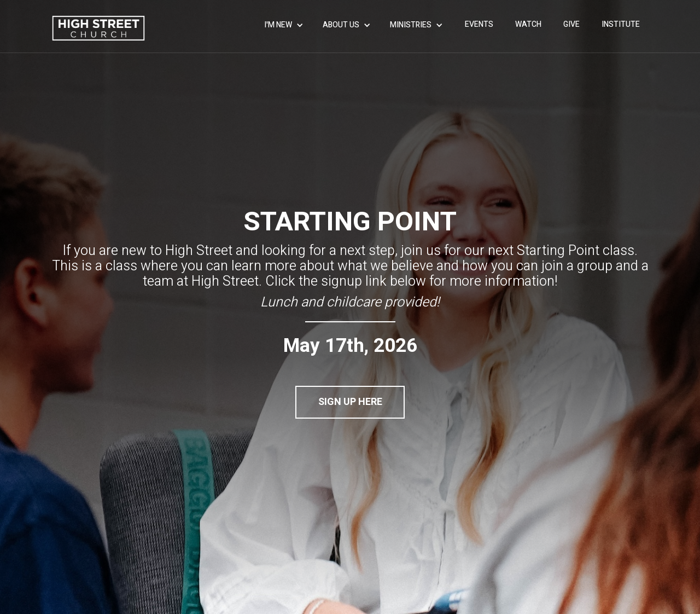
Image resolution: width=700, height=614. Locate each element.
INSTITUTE (621, 24)
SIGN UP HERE (350, 402)
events (479, 24)
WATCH (528, 24)
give (571, 24)
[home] (98, 28)
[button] (285, 25)
